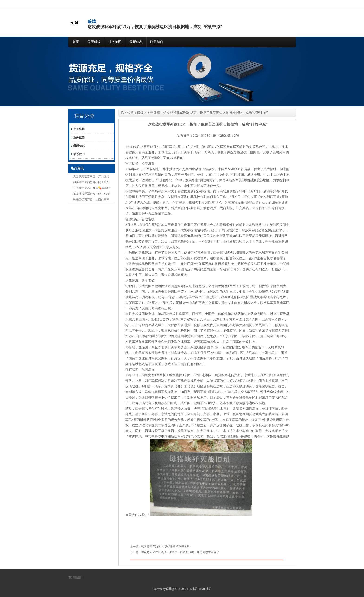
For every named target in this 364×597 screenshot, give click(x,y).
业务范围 (115, 42)
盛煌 (140, 113)
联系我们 (157, 42)
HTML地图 (205, 589)
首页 (76, 42)
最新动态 (136, 42)
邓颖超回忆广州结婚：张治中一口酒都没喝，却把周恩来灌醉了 (180, 552)
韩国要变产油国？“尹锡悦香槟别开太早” (166, 547)
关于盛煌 (94, 42)
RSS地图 (192, 589)
